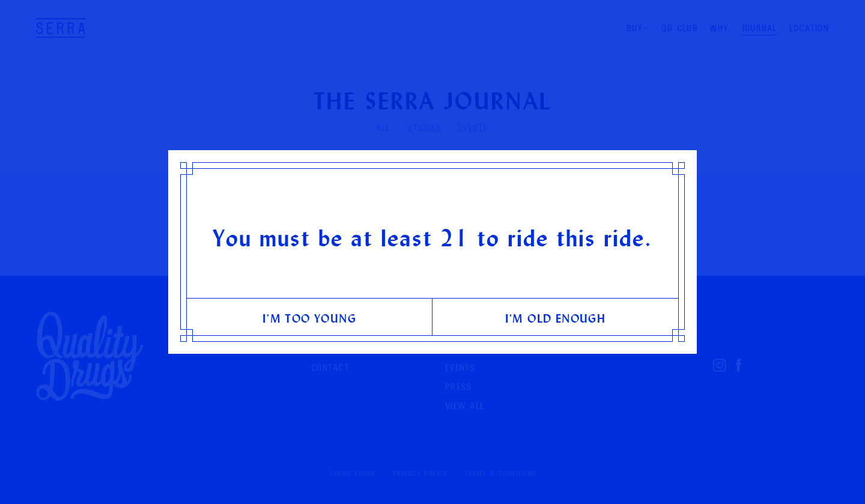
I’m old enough (556, 318)
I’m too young (309, 318)
